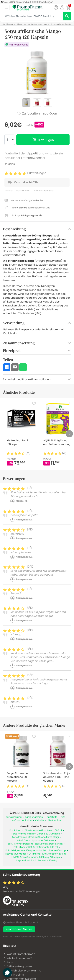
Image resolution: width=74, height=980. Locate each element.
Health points (14, 975)
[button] (62, 7)
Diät (63, 817)
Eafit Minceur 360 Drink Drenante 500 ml (36, 847)
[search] (67, 16)
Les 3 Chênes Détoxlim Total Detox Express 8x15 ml (36, 844)
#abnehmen (23, 191)
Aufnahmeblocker (22, 820)
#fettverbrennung (43, 191)
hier (34, 936)
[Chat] (56, 8)
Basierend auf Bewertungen (22, 892)
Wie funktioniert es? (18, 958)
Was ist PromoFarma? (19, 954)
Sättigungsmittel (34, 817)
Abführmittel (55, 820)
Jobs (8, 962)
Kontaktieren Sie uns (19, 929)
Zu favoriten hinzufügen (37, 114)
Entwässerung (14, 817)
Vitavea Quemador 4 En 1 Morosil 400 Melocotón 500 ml (36, 854)
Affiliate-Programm (18, 966)
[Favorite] (34, 404)
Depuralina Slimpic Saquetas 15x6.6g (37, 861)
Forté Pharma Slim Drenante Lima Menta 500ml (36, 830)
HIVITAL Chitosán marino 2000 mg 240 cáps (36, 857)
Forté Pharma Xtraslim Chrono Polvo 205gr (36, 837)
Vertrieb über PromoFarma (22, 971)
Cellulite (40, 820)
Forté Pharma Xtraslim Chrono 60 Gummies (36, 834)
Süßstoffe (52, 817)
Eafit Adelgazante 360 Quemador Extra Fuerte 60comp (36, 851)
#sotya (8, 191)
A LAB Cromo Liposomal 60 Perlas (36, 841)
